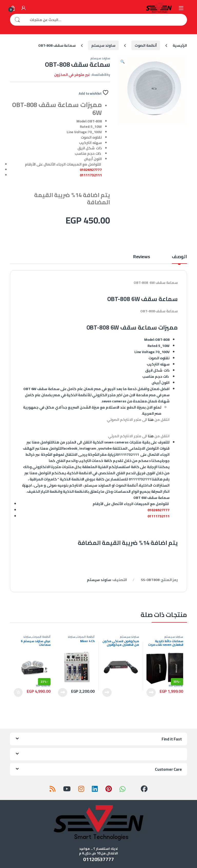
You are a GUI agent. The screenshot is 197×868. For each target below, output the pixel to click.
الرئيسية (180, 45)
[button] (122, 62)
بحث (17, 20)
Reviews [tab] (142, 258)
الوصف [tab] (179, 258)
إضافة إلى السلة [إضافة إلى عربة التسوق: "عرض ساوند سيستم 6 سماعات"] (18, 692)
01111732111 (91, 175)
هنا (151, 420)
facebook (70, 448)
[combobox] (106, 20)
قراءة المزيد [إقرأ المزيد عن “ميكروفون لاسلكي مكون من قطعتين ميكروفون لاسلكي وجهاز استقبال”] (107, 692)
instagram (88, 448)
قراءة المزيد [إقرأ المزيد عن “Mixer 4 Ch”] (63, 692)
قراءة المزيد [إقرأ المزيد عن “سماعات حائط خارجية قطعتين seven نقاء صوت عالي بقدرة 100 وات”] (151, 692)
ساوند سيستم (103, 45)
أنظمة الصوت (146, 45)
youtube (105, 448)
